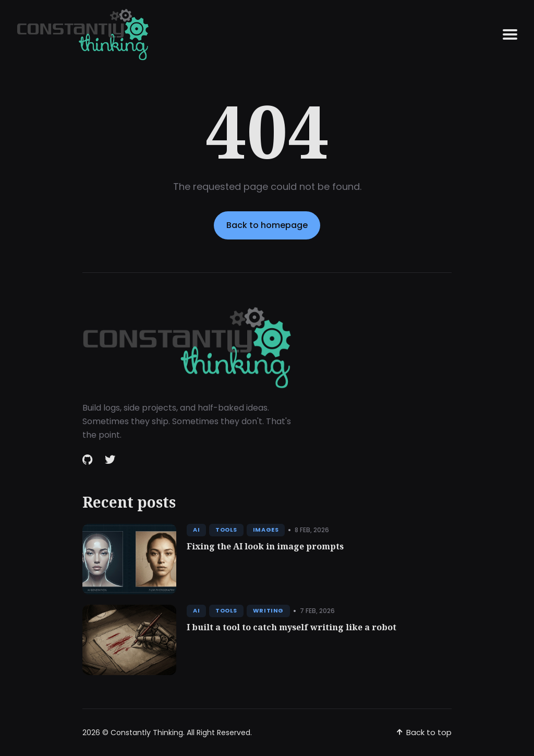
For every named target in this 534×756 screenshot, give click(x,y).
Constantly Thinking (147, 733)
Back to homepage (267, 225)
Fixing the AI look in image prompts (265, 546)
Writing (268, 610)
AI (196, 530)
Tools (226, 530)
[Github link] (88, 460)
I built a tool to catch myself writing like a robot (292, 627)
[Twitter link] (110, 460)
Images (266, 530)
